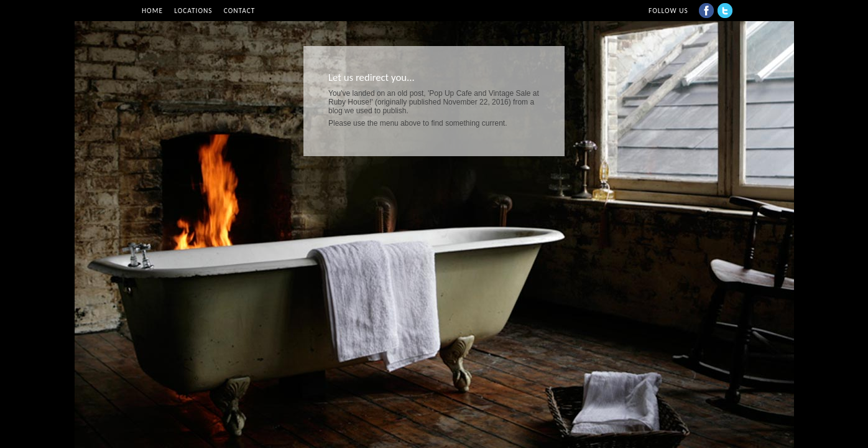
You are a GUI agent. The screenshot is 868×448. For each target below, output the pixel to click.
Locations (193, 11)
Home (152, 11)
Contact (240, 11)
